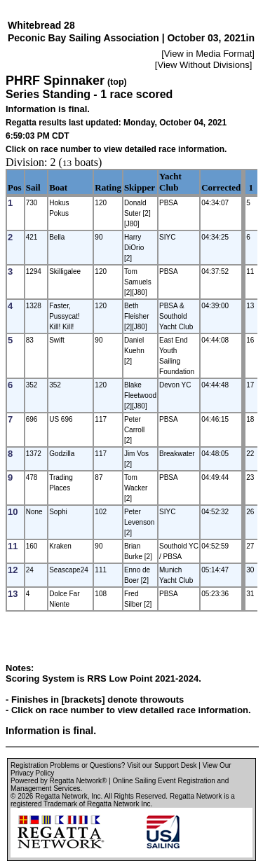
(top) (117, 82)
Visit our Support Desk (162, 765)
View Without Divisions (203, 65)
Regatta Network (61, 796)
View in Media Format (208, 54)
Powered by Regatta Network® (59, 781)
